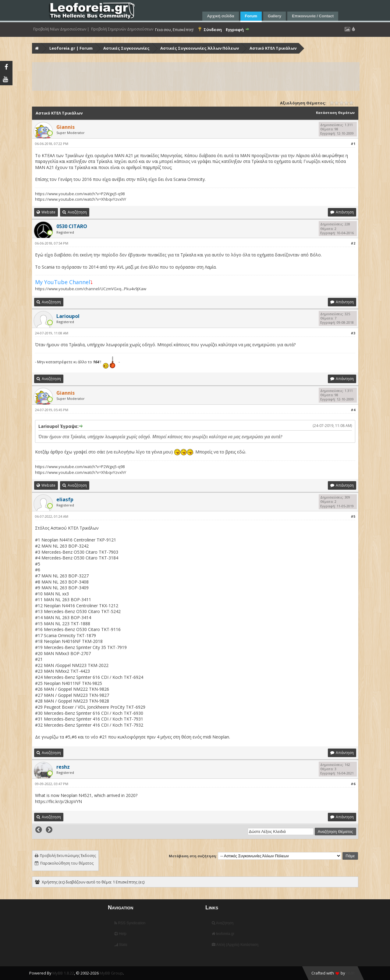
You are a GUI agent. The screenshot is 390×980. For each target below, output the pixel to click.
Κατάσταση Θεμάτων (335, 113)
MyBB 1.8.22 (63, 973)
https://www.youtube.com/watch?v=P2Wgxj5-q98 (80, 194)
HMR (350, 973)
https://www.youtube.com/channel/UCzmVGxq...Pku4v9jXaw (91, 289)
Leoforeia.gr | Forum (71, 48)
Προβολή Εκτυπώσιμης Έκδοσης (68, 856)
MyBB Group (111, 973)
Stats (121, 945)
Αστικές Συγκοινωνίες (126, 48)
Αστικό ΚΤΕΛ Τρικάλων (273, 48)
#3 (353, 333)
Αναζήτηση (223, 923)
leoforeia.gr (223, 934)
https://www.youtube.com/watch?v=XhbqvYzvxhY (81, 199)
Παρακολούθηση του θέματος (67, 863)
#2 (353, 243)
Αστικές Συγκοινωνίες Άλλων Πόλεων (200, 48)
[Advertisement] (196, 76)
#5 (353, 516)
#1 (353, 144)
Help (120, 934)
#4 (353, 410)
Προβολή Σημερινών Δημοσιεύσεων (122, 29)
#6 (353, 784)
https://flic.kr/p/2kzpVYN (58, 801)
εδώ (241, 452)
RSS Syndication (130, 923)
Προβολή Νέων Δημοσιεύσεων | (61, 29)
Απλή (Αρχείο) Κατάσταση (235, 945)
